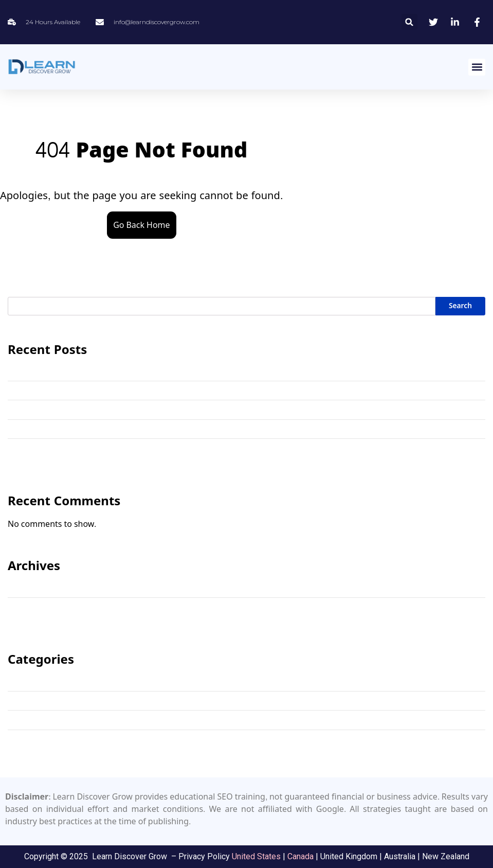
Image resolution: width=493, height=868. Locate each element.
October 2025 (32, 607)
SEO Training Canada (45, 739)
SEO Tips (23, 701)
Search (460, 306)
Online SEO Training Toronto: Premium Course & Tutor (106, 409)
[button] (409, 22)
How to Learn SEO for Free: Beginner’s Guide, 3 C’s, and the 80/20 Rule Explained (153, 371)
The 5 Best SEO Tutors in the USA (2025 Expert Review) (107, 448)
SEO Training (31, 720)
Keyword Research (41, 681)
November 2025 (36, 587)
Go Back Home (141, 225)
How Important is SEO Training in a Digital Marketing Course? (120, 429)
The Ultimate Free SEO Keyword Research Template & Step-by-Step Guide (140, 390)
